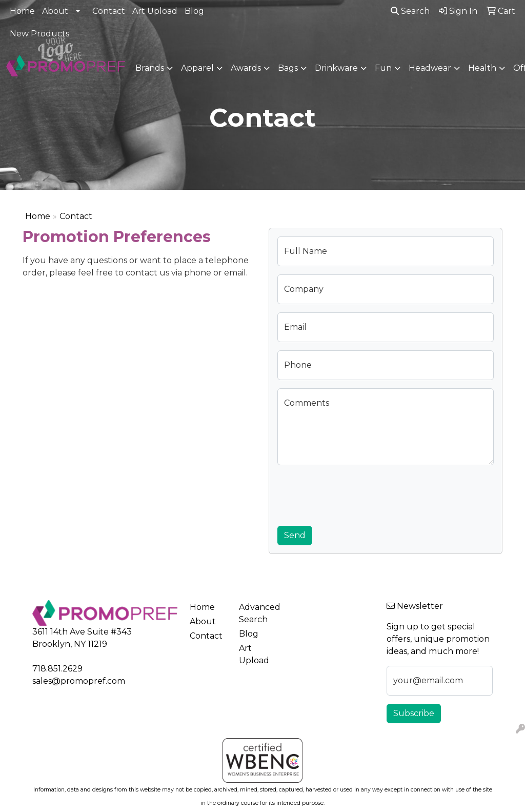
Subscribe (414, 713)
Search (410, 11)
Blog (194, 11)
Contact (109, 11)
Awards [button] (246, 68)
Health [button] (482, 68)
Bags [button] (288, 68)
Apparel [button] (197, 68)
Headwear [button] (430, 68)
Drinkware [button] (336, 68)
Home (22, 11)
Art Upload (155, 11)
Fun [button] (383, 68)
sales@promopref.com (79, 681)
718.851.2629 (57, 669)
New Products (39, 34)
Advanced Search (257, 613)
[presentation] (355, 493)
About (55, 11)
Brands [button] (150, 68)
